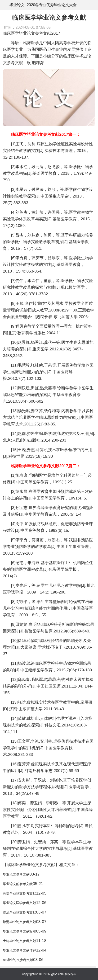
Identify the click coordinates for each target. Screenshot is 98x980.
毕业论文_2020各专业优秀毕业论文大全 (43, 5)
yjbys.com (57, 974)
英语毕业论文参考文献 (19, 893)
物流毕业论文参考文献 (19, 912)
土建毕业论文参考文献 (19, 941)
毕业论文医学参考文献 (19, 903)
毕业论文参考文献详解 (19, 950)
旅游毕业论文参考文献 (19, 922)
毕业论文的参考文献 (18, 884)
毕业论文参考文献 (16, 874)
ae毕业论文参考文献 (18, 960)
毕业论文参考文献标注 (19, 931)
